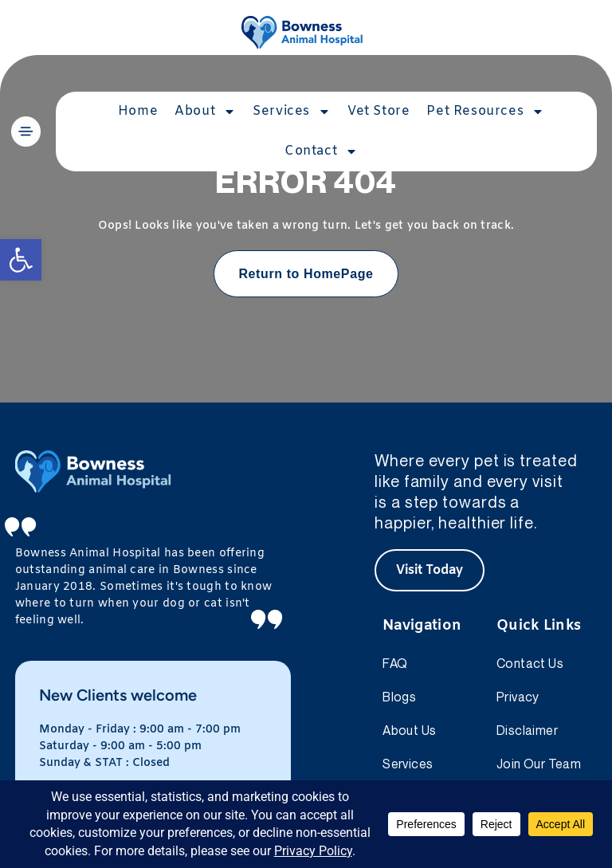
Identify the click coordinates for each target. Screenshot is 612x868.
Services (292, 112)
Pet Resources (485, 112)
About (205, 112)
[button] (21, 260)
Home (138, 111)
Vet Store (379, 111)
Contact (321, 151)
